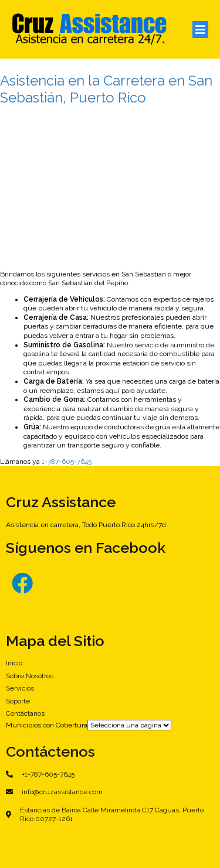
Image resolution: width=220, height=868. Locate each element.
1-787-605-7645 (67, 462)
